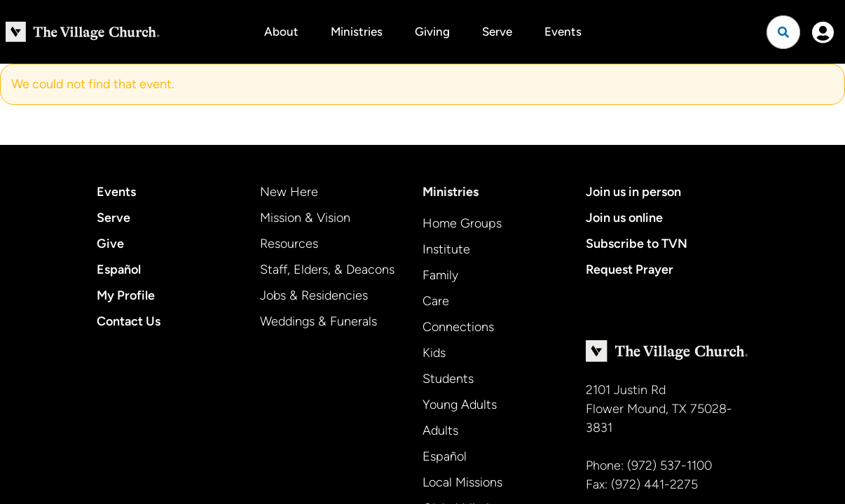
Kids (434, 353)
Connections (458, 327)
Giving (432, 31)
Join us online (624, 218)
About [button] (281, 31)
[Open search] (783, 32)
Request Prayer (630, 269)
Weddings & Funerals (318, 321)
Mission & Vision (305, 218)
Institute (446, 249)
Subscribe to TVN (637, 244)
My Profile (126, 295)
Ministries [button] (357, 31)
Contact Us (129, 321)
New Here (289, 192)
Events (563, 31)
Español (119, 269)
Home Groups (462, 223)
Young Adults (460, 405)
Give (110, 244)
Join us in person (633, 192)
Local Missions (462, 482)
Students (448, 379)
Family (440, 275)
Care (436, 301)
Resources (289, 244)
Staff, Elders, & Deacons (327, 269)
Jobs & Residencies (314, 295)
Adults (440, 430)
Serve (497, 31)
